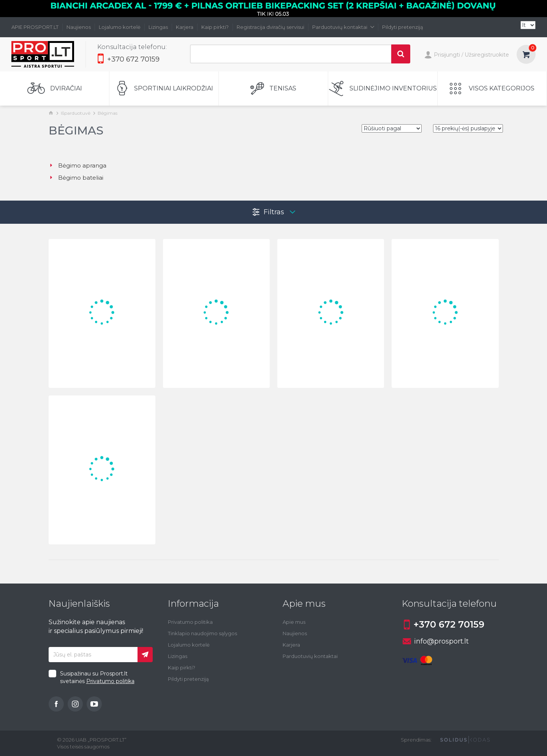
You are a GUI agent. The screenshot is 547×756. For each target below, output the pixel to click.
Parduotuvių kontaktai (343, 27)
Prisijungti (442, 55)
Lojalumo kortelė (120, 27)
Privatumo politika (110, 681)
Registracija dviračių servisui (270, 27)
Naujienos (79, 27)
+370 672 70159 (128, 59)
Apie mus (294, 622)
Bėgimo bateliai (76, 178)
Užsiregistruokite (487, 55)
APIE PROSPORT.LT (35, 27)
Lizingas (158, 27)
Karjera (185, 27)
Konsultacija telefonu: (132, 47)
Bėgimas (108, 113)
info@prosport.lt (436, 641)
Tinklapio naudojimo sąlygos (202, 633)
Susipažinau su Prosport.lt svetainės (97, 677)
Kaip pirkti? (215, 27)
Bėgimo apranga (77, 165)
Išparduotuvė (76, 113)
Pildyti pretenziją (403, 27)
